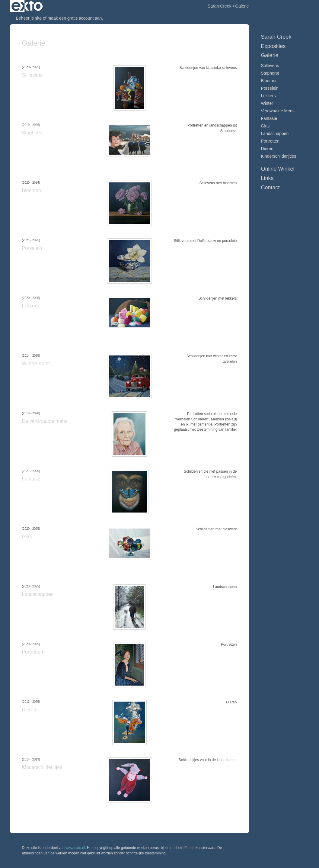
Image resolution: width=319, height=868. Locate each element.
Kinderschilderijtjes (279, 156)
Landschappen (275, 133)
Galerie (270, 55)
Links (267, 178)
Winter (267, 103)
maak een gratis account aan (75, 18)
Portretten (270, 141)
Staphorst (270, 73)
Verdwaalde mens (278, 111)
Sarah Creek (220, 6)
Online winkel (278, 169)
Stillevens (270, 66)
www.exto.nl (75, 848)
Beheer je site (29, 18)
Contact (270, 188)
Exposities (273, 46)
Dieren (267, 149)
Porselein (270, 88)
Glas (265, 126)
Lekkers (268, 96)
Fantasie (269, 118)
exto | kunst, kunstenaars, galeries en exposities (27, 6)
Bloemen (269, 81)
